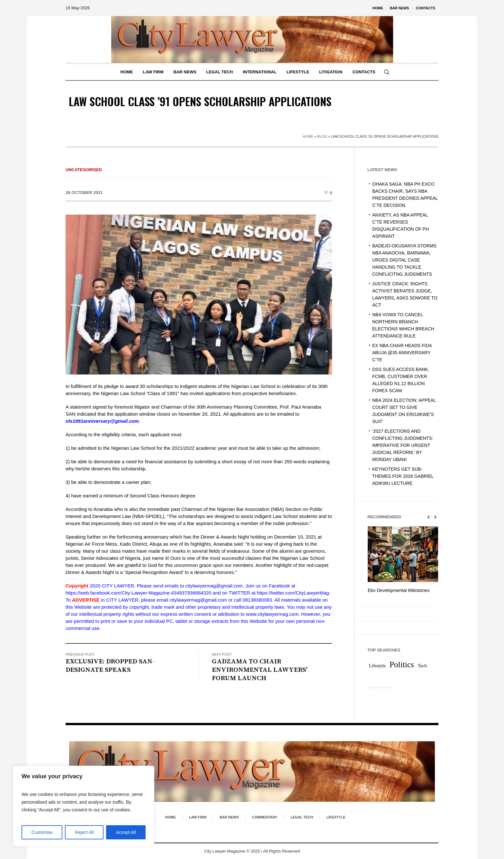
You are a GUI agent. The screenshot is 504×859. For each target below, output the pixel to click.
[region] (84, 806)
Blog (322, 136)
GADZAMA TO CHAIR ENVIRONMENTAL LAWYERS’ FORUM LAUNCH (260, 670)
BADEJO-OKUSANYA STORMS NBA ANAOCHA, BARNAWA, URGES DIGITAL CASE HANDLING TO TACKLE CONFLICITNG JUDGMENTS (404, 260)
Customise (42, 832)
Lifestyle (336, 817)
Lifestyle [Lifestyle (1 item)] (377, 665)
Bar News (229, 817)
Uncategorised (84, 170)
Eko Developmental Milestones (399, 590)
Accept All (126, 832)
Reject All (84, 832)
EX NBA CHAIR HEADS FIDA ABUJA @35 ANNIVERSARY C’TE (402, 353)
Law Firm (198, 817)
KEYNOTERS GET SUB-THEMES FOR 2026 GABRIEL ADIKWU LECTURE (403, 476)
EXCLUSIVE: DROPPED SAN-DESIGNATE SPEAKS (110, 666)
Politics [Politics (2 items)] (402, 664)
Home (308, 136)
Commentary (265, 817)
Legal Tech (302, 817)
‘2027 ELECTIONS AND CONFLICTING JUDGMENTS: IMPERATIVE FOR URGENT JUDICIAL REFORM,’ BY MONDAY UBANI (403, 445)
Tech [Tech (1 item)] (422, 665)
